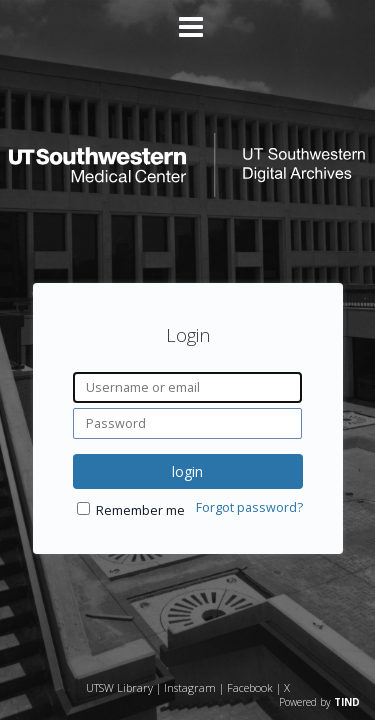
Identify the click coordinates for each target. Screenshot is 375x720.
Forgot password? (249, 507)
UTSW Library (119, 687)
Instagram (190, 687)
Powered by (319, 702)
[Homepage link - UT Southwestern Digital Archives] (187, 191)
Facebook (250, 687)
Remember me (140, 510)
